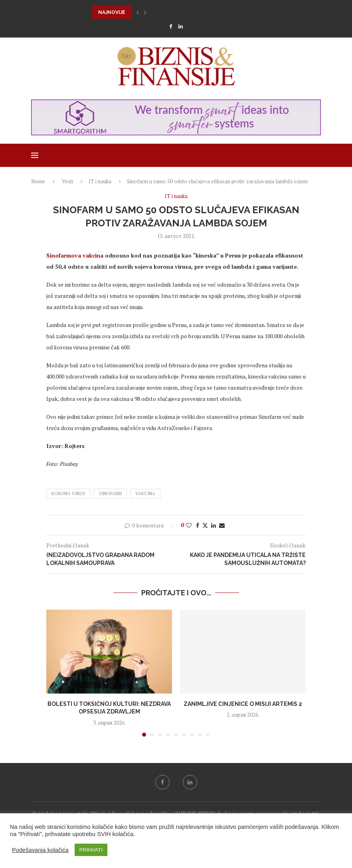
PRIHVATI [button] (91, 850)
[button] (138, 12)
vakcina (145, 493)
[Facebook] (171, 26)
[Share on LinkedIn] (214, 525)
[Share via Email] (222, 525)
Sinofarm (110, 493)
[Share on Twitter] (205, 525)
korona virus (68, 493)
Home (38, 181)
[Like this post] (189, 525)
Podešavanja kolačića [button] (40, 850)
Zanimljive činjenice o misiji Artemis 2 (243, 704)
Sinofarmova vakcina (75, 255)
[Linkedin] (181, 26)
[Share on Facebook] (198, 525)
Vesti (67, 181)
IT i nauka (100, 181)
